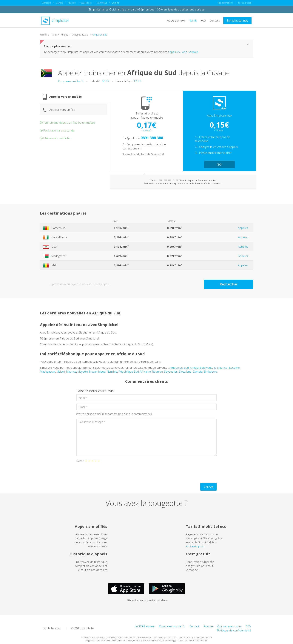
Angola (194, 368)
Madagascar (48, 371)
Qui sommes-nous (229, 626)
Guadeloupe (86, 3)
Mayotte (59, 3)
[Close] (248, 44)
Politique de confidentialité (234, 630)
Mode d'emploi (176, 20)
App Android (190, 52)
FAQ (203, 20)
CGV (248, 626)
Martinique (102, 3)
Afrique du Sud (179, 368)
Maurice (71, 371)
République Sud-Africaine (135, 371)
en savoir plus (195, 546)
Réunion (72, 3)
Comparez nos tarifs (172, 626)
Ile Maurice (221, 368)
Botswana (206, 368)
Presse (208, 626)
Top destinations (225, 3)
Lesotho (235, 368)
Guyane (115, 3)
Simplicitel (55, 20)
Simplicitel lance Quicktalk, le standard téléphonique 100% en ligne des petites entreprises (147, 9)
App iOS (175, 52)
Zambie (198, 371)
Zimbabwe (210, 371)
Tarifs (193, 20)
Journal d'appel (245, 3)
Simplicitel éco (237, 20)
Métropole (46, 3)
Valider (208, 487)
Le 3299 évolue (145, 626)
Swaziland (185, 371)
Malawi (61, 371)
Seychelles (171, 371)
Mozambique (97, 371)
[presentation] (105, 473)
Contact (215, 20)
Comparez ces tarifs (71, 81)
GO (219, 164)
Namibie (112, 371)
